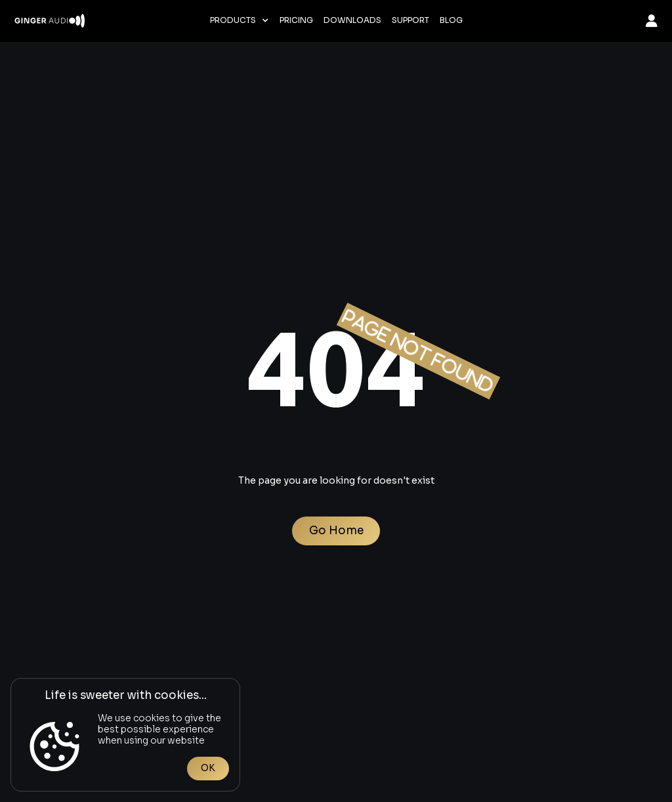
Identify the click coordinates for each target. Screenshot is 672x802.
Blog (451, 20)
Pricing (296, 20)
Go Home (336, 531)
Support (410, 20)
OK (208, 768)
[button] (240, 20)
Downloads (352, 20)
